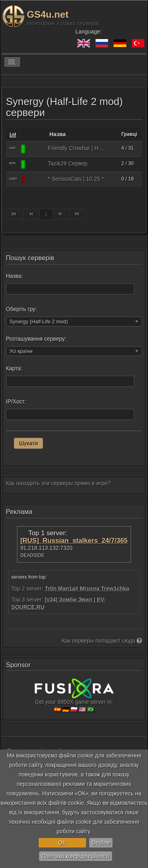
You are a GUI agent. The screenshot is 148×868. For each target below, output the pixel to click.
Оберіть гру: (22, 309)
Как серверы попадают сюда (102, 641)
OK (62, 843)
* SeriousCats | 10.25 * (76, 179)
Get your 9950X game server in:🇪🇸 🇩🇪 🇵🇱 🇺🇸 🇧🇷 (74, 699)
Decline (101, 843)
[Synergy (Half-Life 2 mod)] (36, 149)
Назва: (14, 276)
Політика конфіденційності (75, 856)
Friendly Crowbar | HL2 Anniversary (76, 148)
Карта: (14, 368)
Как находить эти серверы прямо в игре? (58, 483)
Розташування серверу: (36, 339)
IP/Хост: (16, 401)
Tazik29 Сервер (67, 163)
